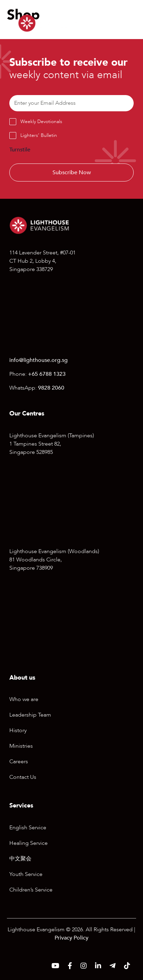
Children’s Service (31, 890)
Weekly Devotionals (41, 122)
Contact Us (23, 777)
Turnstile (20, 150)
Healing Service (28, 843)
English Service (28, 828)
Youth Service (26, 874)
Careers (19, 762)
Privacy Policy (71, 938)
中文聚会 (20, 859)
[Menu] (120, 23)
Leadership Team (30, 715)
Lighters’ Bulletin (39, 135)
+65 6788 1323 (47, 374)
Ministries (21, 746)
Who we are (24, 699)
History (18, 730)
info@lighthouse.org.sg (39, 360)
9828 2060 (51, 388)
